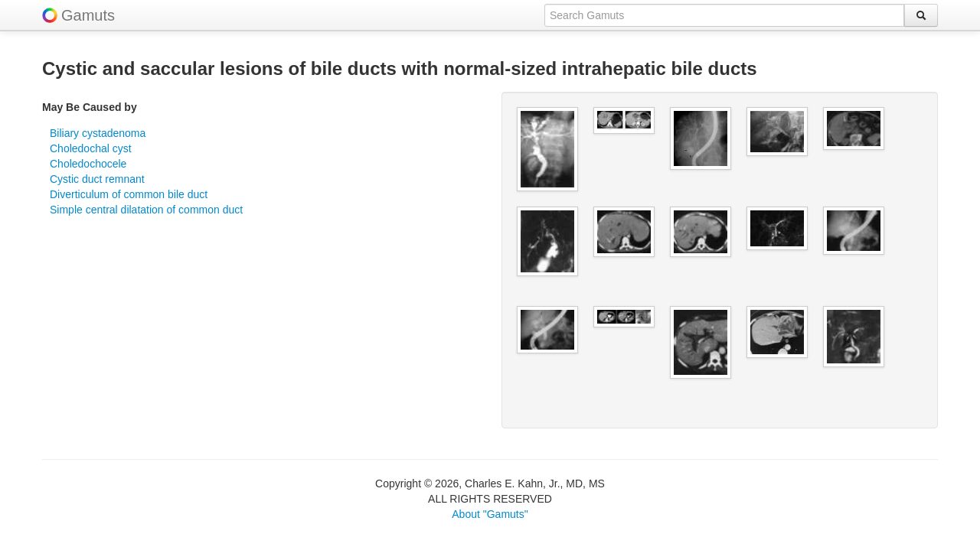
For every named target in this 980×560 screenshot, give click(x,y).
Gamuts (88, 15)
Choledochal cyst (91, 148)
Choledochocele (88, 164)
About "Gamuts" (490, 514)
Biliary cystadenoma (98, 133)
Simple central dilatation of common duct (146, 210)
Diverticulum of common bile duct (129, 194)
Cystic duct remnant (97, 179)
